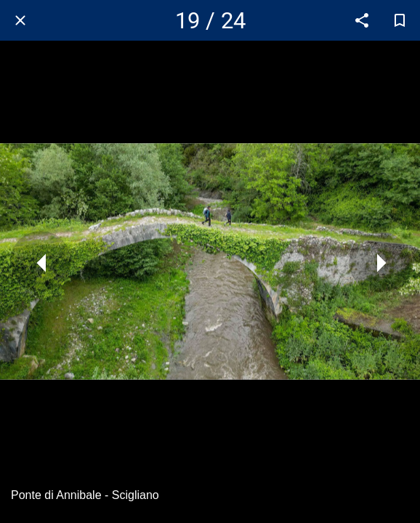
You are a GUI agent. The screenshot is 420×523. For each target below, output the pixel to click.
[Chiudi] (20, 20)
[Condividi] (362, 20)
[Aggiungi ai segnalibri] (400, 20)
